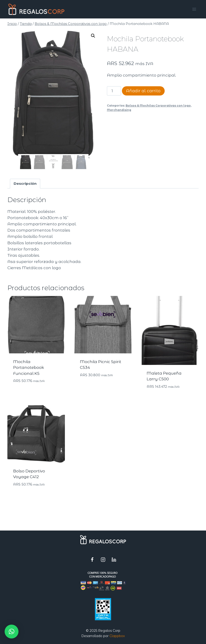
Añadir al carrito (143, 91)
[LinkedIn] (114, 559)
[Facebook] (92, 559)
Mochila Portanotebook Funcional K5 (29, 368)
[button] (93, 36)
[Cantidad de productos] (114, 91)
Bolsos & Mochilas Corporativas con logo (158, 106)
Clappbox (117, 636)
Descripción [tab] (25, 184)
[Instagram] (103, 559)
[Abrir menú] (194, 9)
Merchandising (119, 110)
